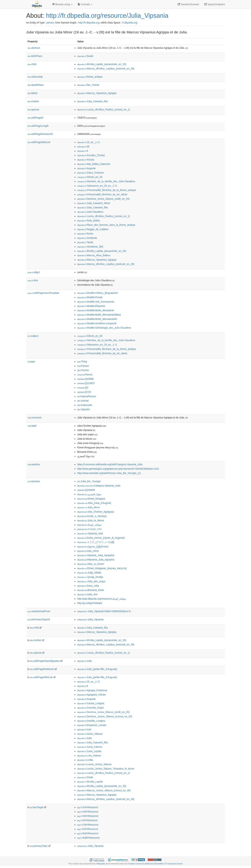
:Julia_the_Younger (89, 481)
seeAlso (34, 464)
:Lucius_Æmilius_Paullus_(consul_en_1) (104, 109)
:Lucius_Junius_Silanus (94, 764)
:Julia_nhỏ (87, 594)
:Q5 (83, 388)
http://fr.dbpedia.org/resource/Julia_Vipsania (107, 16)
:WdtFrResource (88, 838)
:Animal (83, 401)
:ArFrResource (87, 820)
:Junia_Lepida (89, 751)
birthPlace (35, 56)
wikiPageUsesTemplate (43, 293)
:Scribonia (87, 238)
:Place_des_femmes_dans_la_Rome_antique (106, 225)
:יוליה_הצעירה (90, 529)
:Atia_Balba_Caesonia (94, 164)
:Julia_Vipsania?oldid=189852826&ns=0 (104, 611)
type (31, 362)
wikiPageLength (38, 126)
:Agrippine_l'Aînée (92, 695)
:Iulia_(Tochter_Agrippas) (96, 512)
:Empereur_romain (92, 725)
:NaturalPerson (87, 396)
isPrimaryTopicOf (39, 619)
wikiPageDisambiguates (45, 661)
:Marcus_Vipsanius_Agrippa (97, 93)
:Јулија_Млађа (90, 577)
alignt (34, 272)
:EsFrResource (88, 829)
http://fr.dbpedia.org (89, 23)
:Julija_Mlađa (89, 573)
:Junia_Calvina (90, 747)
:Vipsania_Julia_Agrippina (96, 555)
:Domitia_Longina (91, 721)
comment (34, 418)
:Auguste (86, 168)
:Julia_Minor (89, 507)
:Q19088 (85, 379)
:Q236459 (86, 490)
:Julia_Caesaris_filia (92, 101)
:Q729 (84, 392)
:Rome (85, 234)
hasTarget (37, 807)
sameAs (34, 481)
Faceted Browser (188, 4)
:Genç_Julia (88, 586)
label (32, 426)
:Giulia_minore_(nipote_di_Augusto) (101, 538)
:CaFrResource (88, 825)
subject (33, 336)
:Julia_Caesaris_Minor (94, 203)
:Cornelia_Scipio (90, 708)
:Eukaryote (85, 405)
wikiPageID (36, 118)
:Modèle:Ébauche (91, 306)
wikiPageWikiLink (39, 142)
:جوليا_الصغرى (89, 494)
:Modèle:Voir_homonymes (96, 302)
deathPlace (36, 85)
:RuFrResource (88, 833)
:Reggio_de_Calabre (93, 229)
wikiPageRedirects (42, 669)
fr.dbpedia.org (130, 23)
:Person (83, 366)
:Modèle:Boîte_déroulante (96, 310)
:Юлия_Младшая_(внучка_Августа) (102, 568)
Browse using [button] (62, 4)
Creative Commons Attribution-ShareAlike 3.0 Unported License (155, 864)
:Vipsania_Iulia (90, 533)
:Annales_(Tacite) (91, 155)
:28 (83, 147)
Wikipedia (101, 864)
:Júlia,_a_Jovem (91, 564)
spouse (33, 109)
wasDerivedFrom (39, 611)
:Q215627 (86, 383)
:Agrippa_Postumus (92, 690)
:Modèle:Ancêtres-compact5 (97, 323)
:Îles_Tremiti (88, 85)
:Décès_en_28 (90, 177)
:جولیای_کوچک (89, 525)
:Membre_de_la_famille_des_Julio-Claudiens (106, 181)
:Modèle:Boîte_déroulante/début (99, 315)
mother (33, 101)
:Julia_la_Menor (91, 520)
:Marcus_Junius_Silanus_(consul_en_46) (104, 790)
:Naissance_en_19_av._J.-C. (97, 186)
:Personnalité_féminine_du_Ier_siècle (102, 194)
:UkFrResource (88, 812)
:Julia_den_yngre (91, 581)
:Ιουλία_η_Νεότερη (92, 516)
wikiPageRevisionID (40, 134)
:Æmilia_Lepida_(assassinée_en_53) (102, 64)
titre (33, 280)
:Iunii (84, 729)
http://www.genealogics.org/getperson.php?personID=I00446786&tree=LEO (118, 469)
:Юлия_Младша (91, 499)
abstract (34, 48)
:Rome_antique (90, 77)
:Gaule (85, 56)
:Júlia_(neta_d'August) (94, 503)
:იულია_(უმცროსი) (93, 547)
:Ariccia (86, 160)
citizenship (35, 77)
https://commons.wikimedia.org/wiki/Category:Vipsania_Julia (110, 464)
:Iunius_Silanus (90, 734)
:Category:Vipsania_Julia (99, 486)
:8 (83, 151)
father (33, 93)
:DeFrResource (88, 816)
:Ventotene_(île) (90, 247)
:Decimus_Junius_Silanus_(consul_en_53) (105, 716)
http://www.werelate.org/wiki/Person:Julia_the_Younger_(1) (109, 473)
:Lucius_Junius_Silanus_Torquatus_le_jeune (106, 769)
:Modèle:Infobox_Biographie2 (98, 293)
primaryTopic (39, 846)
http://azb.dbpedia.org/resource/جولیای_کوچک (102, 599)
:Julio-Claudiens (90, 212)
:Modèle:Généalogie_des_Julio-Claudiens (104, 328)
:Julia (84, 661)
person (50, 23)
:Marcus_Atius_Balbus (94, 255)
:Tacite (85, 242)
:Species (83, 409)
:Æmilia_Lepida (90, 782)
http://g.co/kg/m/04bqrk (90, 603)
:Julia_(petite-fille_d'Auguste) (97, 669)
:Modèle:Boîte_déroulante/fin (97, 319)
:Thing (82, 362)
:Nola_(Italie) (89, 221)
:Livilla (85, 760)
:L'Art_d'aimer (89, 756)
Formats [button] (85, 4)
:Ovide (85, 777)
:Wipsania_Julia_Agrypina (96, 560)
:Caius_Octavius (90, 173)
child (32, 64)
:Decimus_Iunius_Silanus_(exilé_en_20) (103, 199)
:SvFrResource (88, 807)
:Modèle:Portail (90, 297)
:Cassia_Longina (91, 703)
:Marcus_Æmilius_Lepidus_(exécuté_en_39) (106, 69)
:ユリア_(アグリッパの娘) (96, 542)
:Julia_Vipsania (90, 619)
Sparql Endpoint (215, 4)
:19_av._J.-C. (89, 142)
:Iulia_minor (88, 551)
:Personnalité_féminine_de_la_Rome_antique (107, 190)
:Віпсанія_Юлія (91, 590)
